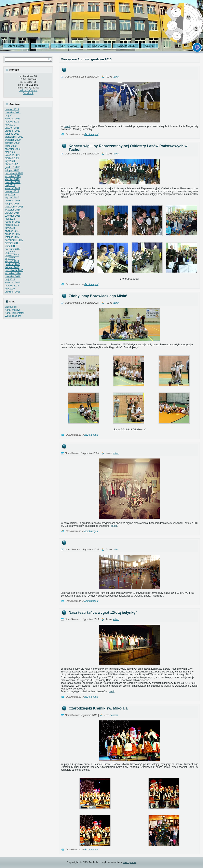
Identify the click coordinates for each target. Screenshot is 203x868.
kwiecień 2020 (13, 155)
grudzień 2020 (13, 131)
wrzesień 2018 (13, 210)
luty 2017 (10, 258)
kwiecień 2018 (13, 222)
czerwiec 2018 (13, 216)
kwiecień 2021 (13, 119)
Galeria (150, 46)
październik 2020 (14, 137)
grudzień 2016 (13, 264)
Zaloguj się (11, 307)
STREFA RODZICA (66, 46)
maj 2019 (10, 185)
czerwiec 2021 (13, 113)
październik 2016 (14, 270)
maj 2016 (10, 280)
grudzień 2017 (13, 234)
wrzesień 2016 (13, 273)
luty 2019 (10, 195)
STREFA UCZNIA (97, 46)
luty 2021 (10, 125)
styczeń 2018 (12, 231)
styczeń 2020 (12, 164)
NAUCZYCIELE (126, 46)
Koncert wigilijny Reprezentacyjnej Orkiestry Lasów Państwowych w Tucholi (128, 148)
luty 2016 (10, 289)
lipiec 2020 (11, 146)
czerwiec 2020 (13, 149)
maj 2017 (10, 252)
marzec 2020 (12, 158)
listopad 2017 (12, 237)
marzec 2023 (12, 110)
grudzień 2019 (13, 167)
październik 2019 (14, 173)
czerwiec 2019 (13, 182)
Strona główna (16, 46)
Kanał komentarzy (15, 313)
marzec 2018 (12, 225)
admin (116, 77)
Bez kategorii (91, 134)
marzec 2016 (12, 286)
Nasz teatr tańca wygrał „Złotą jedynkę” (103, 613)
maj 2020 (10, 152)
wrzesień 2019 (13, 176)
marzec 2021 (12, 122)
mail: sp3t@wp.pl (28, 90)
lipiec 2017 (11, 246)
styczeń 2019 (12, 198)
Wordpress (130, 862)
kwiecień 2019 (13, 188)
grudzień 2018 (13, 201)
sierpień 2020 (12, 143)
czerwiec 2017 (13, 249)
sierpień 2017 (12, 243)
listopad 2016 (12, 267)
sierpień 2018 (12, 213)
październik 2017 (14, 240)
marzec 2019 (12, 191)
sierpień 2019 (12, 179)
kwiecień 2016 (13, 283)
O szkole (40, 46)
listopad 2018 (12, 204)
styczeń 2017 (12, 261)
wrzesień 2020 (13, 140)
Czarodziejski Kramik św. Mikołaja (98, 708)
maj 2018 (10, 219)
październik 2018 (14, 207)
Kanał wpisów (12, 310)
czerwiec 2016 (13, 277)
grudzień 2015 (13, 292)
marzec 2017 (12, 255)
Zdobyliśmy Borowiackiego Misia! (98, 296)
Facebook (28, 93)
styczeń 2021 (12, 128)
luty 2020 (10, 161)
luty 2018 (10, 228)
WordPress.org (13, 316)
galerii (67, 126)
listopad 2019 (12, 170)
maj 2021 (10, 116)
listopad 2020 (12, 134)
